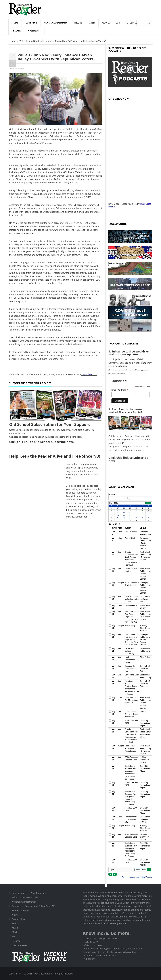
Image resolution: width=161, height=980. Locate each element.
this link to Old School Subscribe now (45, 442)
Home (15, 23)
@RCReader (89, 959)
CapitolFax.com (89, 374)
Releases (17, 31)
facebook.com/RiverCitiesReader (99, 955)
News (15, 915)
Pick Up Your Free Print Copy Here (29, 893)
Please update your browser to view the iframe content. (130, 497)
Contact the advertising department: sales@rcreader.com (112, 949)
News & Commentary (55, 23)
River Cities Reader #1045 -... (123, 204)
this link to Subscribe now (128, 459)
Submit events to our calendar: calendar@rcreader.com (111, 952)
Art (118, 23)
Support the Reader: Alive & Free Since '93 (34, 906)
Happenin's (31, 23)
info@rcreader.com (93, 945)
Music (92, 23)
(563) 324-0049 (90, 942)
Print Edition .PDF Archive (25, 897)
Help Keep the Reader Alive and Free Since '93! (55, 456)
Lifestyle (132, 23)
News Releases (20, 945)
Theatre (78, 23)
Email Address (120, 390)
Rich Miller (19, 68)
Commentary (19, 919)
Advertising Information (24, 902)
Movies (106, 23)
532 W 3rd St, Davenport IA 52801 (100, 938)
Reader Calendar (21, 910)
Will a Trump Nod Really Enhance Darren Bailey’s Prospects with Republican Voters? (56, 57)
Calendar (35, 31)
